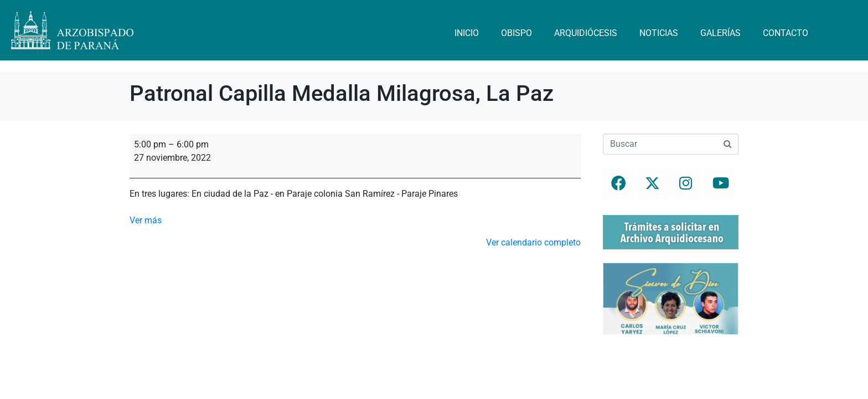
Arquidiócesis (586, 33)
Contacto (786, 33)
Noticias (659, 33)
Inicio (467, 33)
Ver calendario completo (533, 242)
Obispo (516, 33)
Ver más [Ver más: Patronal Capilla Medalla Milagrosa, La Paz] (146, 220)
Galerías (720, 33)
